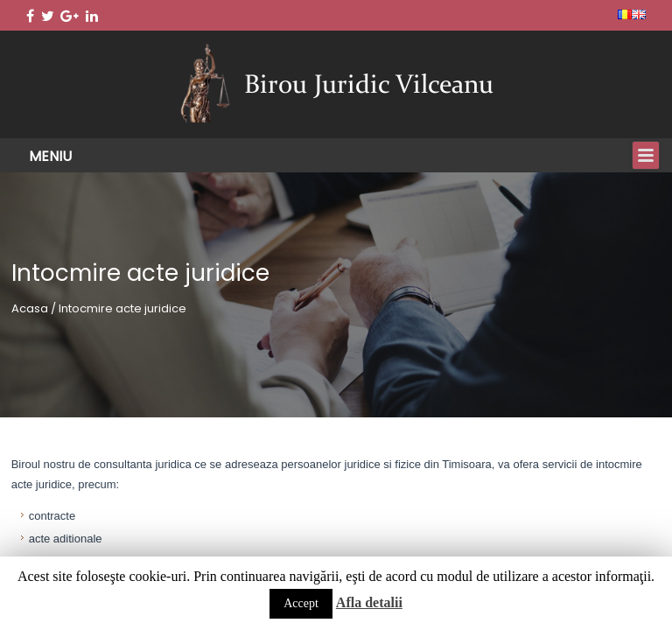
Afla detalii (369, 602)
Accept (301, 603)
